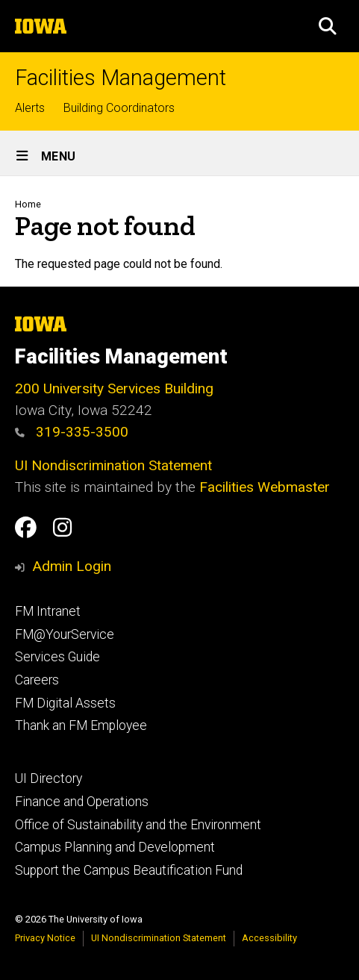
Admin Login (72, 566)
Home (28, 204)
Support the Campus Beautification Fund (129, 870)
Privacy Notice (45, 938)
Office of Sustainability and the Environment (138, 825)
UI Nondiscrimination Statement (113, 465)
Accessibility (269, 938)
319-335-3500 (72, 432)
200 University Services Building (114, 388)
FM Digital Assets (65, 703)
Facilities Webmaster (265, 487)
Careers (37, 680)
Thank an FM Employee (81, 725)
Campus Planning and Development (115, 847)
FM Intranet (48, 611)
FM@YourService (65, 634)
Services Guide (57, 657)
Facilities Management (121, 78)
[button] (328, 26)
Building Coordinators (119, 108)
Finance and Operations (82, 802)
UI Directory (49, 778)
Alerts (30, 108)
